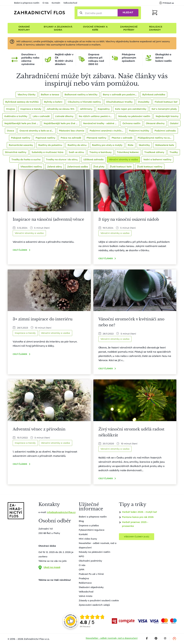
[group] (93, 621)
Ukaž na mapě (52, 567)
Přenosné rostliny (96, 138)
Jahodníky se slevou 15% (60, 109)
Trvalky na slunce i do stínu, (62, 160)
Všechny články (27, 95)
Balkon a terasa (50, 95)
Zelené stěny (55, 167)
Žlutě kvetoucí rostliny (150, 167)
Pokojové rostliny (21, 138)
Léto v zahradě (41, 116)
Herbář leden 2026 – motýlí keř (139, 512)
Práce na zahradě (71, 138)
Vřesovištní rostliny (31, 167)
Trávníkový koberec (128, 152)
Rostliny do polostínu (50, 145)
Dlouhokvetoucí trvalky (119, 102)
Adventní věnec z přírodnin (39, 429)
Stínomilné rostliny (16, 152)
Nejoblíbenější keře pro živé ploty (22, 124)
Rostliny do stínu (77, 145)
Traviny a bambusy (100, 152)
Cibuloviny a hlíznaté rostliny (84, 102)
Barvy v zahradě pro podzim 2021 (121, 95)
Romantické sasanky (21, 145)
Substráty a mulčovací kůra (48, 152)
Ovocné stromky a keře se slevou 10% (38, 131)
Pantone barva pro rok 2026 (138, 517)
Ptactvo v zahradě (122, 138)
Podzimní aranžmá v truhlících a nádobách (108, 131)
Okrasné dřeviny (155, 124)
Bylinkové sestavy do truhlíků (22, 102)
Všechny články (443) (137, 537)
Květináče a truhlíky (16, 116)
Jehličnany (86, 109)
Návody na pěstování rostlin (134, 116)
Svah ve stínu (76, 152)
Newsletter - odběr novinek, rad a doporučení (112, 638)
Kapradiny (104, 109)
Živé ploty (99, 167)
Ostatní (174, 124)
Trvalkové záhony (154, 152)
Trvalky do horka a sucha (26, 160)
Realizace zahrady (156, 28)
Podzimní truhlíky (139, 131)
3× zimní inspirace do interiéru (43, 319)
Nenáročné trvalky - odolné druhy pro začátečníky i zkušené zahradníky (101, 124)
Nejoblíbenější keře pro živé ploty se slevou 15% (62, 124)
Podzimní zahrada (165, 131)
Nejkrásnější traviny (167, 116)
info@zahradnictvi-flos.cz (61, 512)
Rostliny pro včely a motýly (107, 145)
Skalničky (144, 145)
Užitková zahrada (93, 160)
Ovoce (11, 131)
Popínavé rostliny (45, 138)
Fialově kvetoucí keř (166, 102)
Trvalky (174, 152)
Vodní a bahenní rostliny (157, 160)
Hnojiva (11, 109)
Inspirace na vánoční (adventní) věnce (48, 219)
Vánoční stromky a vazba (123, 160)
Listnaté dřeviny (64, 116)
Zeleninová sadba (78, 167)
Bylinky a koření (53, 102)
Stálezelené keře (165, 145)
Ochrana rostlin (131, 124)
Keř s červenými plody (164, 109)
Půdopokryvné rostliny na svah (155, 138)
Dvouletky (144, 102)
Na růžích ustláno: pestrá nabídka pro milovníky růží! (97, 116)
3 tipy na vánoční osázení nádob (129, 219)
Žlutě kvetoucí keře (121, 167)
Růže (131, 145)
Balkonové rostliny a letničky (81, 95)
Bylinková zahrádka (154, 95)
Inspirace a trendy (31, 109)
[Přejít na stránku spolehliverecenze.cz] (70, 621)
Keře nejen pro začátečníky (131, 109)
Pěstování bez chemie (72, 131)
